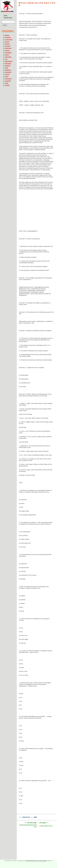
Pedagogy (8, 70)
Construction (9, 40)
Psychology (8, 79)
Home (5, 15)
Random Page (8, 18)
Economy (8, 46)
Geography (8, 53)
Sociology (8, 81)
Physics (7, 74)
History (7, 55)
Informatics (8, 57)
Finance (7, 50)
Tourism (7, 85)
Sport (7, 83)
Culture (7, 42)
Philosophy (8, 72)
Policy (7, 77)
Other (7, 68)
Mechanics (8, 63)
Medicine (8, 66)
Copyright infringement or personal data (36, 861)
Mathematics (9, 61)
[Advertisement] (37, 209)
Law (6, 59)
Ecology (7, 44)
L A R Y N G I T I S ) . (46, 826)
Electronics (8, 48)
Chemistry (8, 37)
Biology (7, 35)
